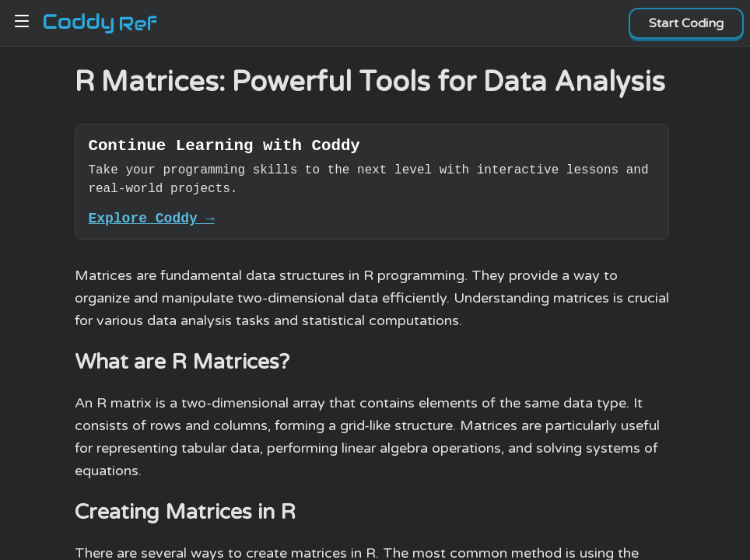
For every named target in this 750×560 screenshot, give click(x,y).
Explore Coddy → (151, 224)
